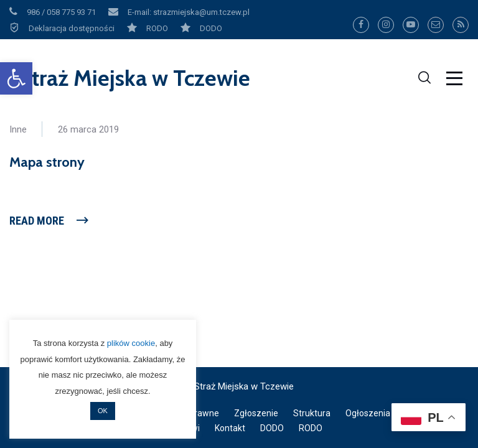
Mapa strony (47, 162)
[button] (16, 78)
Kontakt (230, 428)
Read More (37, 221)
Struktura (312, 413)
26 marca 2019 (88, 129)
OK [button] (103, 411)
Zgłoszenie (256, 413)
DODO (272, 428)
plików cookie (131, 343)
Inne (18, 129)
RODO (311, 428)
